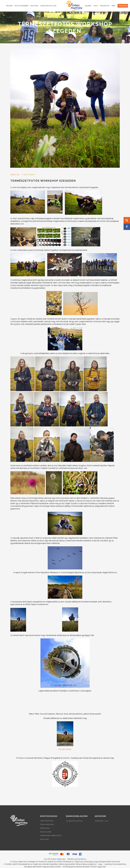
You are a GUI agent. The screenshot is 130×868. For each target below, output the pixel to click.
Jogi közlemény (47, 821)
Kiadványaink (46, 832)
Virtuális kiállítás (65, 749)
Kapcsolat (44, 839)
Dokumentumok (47, 824)
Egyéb (26, 174)
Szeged (32, 174)
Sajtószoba (45, 828)
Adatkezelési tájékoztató (51, 835)
